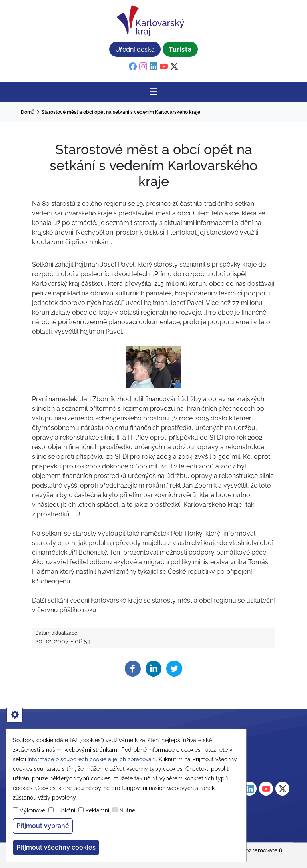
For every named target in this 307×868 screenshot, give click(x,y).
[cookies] (15, 715)
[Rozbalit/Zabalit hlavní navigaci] (153, 92)
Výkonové (32, 810)
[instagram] (143, 67)
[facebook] (133, 67)
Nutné (127, 810)
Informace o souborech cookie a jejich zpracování (92, 759)
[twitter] (174, 67)
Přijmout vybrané (43, 826)
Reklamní (97, 810)
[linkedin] (153, 67)
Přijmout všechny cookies (56, 847)
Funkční (65, 810)
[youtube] (164, 67)
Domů (28, 112)
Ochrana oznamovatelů (252, 850)
